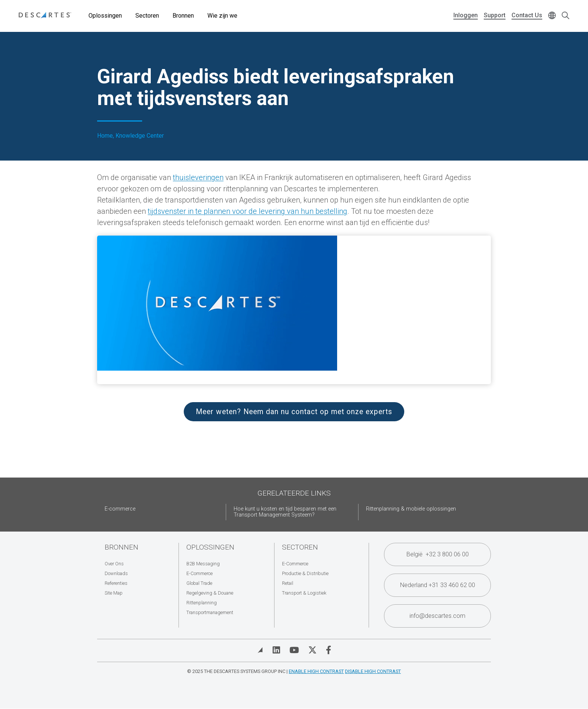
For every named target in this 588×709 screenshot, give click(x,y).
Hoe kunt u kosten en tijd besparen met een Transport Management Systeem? (285, 512)
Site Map (114, 593)
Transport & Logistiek (304, 593)
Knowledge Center (140, 136)
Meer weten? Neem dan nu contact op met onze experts (294, 412)
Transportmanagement (210, 612)
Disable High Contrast (373, 671)
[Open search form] (565, 16)
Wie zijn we (222, 16)
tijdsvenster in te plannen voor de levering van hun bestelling (247, 211)
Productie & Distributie (305, 573)
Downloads (116, 573)
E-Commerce (199, 573)
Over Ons (114, 564)
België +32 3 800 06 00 (438, 554)
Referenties (116, 583)
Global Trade (199, 583)
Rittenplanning (202, 603)
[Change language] (552, 16)
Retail (288, 583)
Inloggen (466, 15)
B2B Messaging (203, 564)
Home (105, 136)
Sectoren (147, 16)
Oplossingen (105, 16)
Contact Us (527, 15)
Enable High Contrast (316, 671)
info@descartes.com (437, 616)
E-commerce (120, 509)
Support (495, 15)
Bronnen (183, 16)
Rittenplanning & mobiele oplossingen (411, 509)
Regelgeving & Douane (210, 593)
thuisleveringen (198, 177)
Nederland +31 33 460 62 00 (438, 585)
